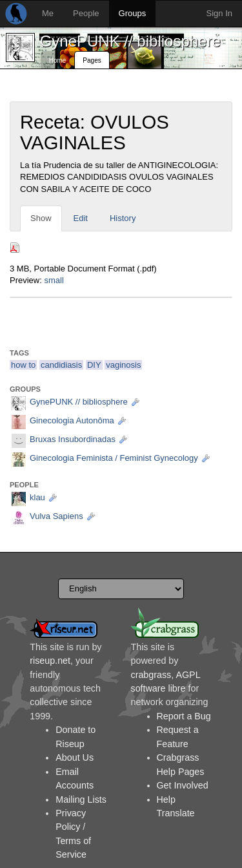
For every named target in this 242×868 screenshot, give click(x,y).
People (86, 13)
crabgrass (151, 675)
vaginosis (123, 365)
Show (41, 218)
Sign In (219, 13)
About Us (75, 757)
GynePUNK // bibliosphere (130, 41)
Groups (133, 13)
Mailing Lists (81, 799)
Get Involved (183, 785)
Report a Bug (184, 716)
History (123, 218)
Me (48, 13)
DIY (94, 365)
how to (23, 365)
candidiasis (61, 365)
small (54, 280)
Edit (81, 218)
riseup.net (50, 661)
